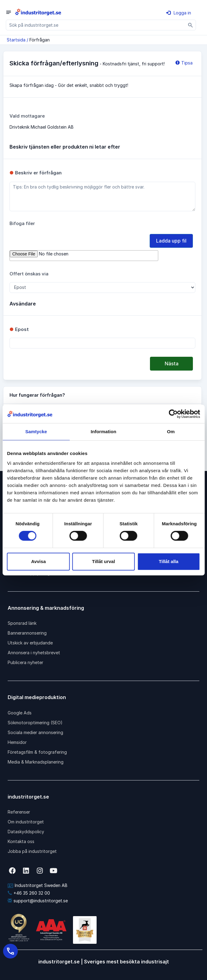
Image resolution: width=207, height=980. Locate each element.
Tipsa (184, 63)
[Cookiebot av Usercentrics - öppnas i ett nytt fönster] (173, 414)
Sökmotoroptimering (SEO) (35, 723)
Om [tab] (171, 432)
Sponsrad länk (22, 623)
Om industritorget (26, 822)
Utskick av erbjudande (30, 643)
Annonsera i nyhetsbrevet (34, 653)
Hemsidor (17, 742)
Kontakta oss (21, 841)
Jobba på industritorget (32, 851)
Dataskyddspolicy (26, 832)
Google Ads (20, 713)
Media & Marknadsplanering (36, 762)
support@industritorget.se (38, 901)
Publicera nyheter (25, 662)
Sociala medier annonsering (35, 732)
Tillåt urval (103, 561)
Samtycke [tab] (36, 432)
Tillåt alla (169, 561)
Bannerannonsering (27, 633)
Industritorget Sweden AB (38, 885)
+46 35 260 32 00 (29, 893)
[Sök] (191, 25)
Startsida (16, 40)
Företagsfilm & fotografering (37, 752)
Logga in (179, 13)
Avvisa (38, 561)
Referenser (19, 812)
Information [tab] (104, 432)
